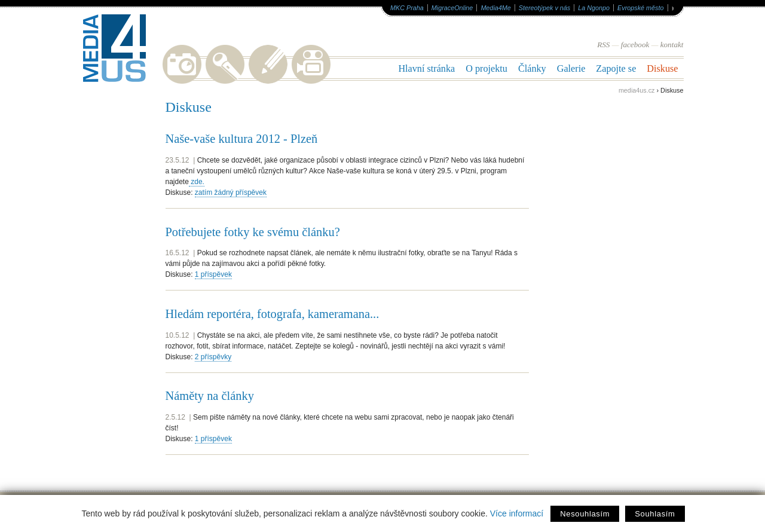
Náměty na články (210, 396)
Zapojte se (616, 69)
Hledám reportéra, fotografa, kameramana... (273, 314)
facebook (635, 45)
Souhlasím (655, 514)
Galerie (571, 69)
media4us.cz (637, 90)
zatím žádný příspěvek (231, 192)
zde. (197, 182)
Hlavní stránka (426, 69)
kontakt (672, 45)
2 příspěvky (213, 357)
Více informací (517, 513)
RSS (603, 45)
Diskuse (662, 69)
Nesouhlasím (585, 514)
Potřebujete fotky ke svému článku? (253, 232)
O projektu (486, 69)
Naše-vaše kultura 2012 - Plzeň (242, 139)
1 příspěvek (213, 274)
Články (532, 69)
